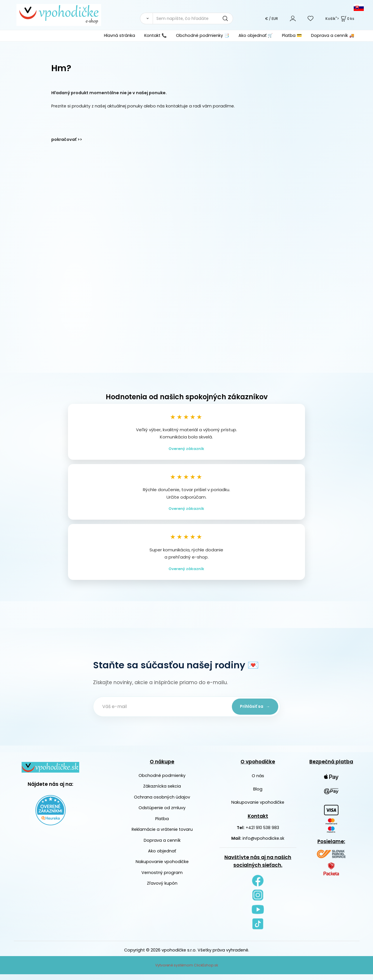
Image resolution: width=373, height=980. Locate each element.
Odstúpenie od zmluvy (162, 813)
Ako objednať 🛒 (256, 35)
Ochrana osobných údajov (162, 803)
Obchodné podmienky (162, 781)
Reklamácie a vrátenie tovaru (162, 835)
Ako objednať (162, 857)
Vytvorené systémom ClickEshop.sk (187, 971)
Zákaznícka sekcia (162, 792)
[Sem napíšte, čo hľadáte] (193, 18)
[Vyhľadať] (146, 18)
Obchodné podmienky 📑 (203, 35)
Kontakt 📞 (156, 35)
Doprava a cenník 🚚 (333, 35)
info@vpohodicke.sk (263, 844)
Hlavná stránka (120, 35)
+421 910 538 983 (262, 833)
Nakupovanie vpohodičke (162, 867)
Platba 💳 (292, 35)
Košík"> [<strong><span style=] (340, 19)
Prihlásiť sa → (253, 712)
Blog (258, 795)
